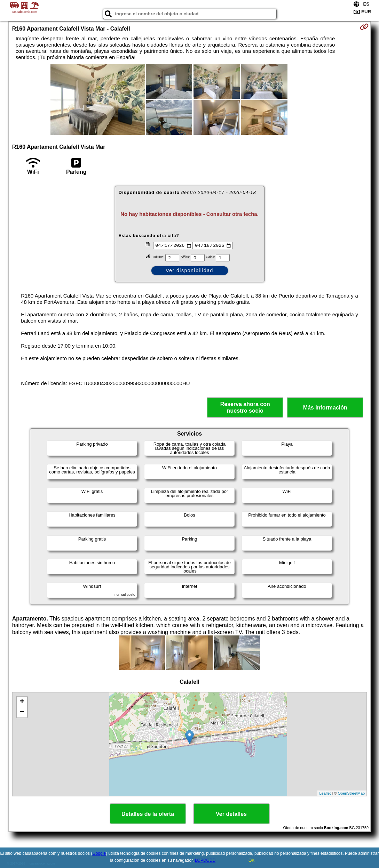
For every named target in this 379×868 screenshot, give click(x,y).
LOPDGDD (205, 860)
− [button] (22, 712)
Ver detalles (231, 814)
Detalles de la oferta (148, 814)
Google (99, 853)
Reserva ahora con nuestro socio (245, 407)
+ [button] (22, 702)
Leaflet (325, 793)
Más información (325, 408)
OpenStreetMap (352, 793)
